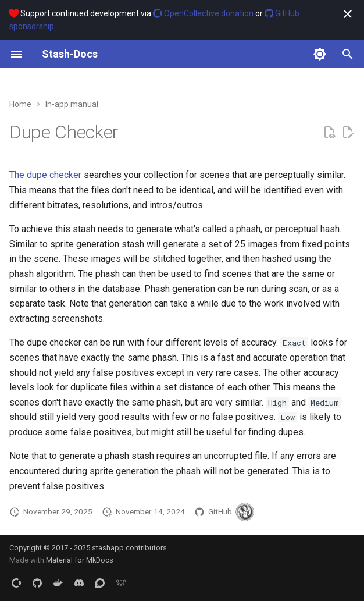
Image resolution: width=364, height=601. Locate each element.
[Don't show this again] (348, 14)
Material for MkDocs (80, 560)
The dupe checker (45, 175)
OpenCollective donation (203, 13)
